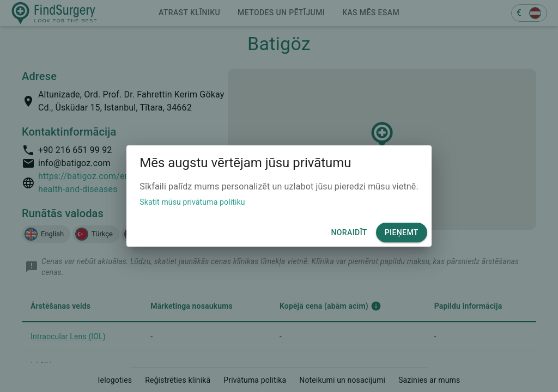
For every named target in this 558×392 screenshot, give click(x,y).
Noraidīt (349, 233)
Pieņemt (402, 233)
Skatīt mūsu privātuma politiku (192, 202)
